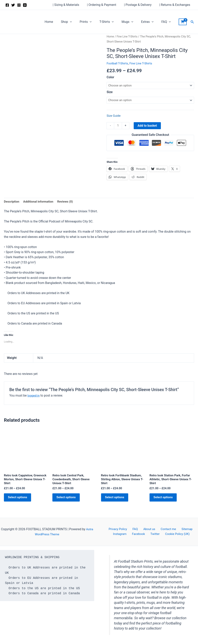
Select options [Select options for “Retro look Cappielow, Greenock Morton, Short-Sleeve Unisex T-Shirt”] (20, 500)
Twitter (154, 534)
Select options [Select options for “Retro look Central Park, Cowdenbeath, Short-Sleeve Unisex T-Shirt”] (68, 500)
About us (149, 529)
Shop (75, 22)
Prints (93, 22)
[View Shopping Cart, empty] (183, 22)
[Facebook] (7, 5)
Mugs (131, 22)
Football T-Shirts (118, 63)
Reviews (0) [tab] (68, 203)
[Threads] (25, 5)
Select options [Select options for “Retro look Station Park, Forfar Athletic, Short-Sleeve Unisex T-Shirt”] (165, 500)
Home (59, 22)
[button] (192, 22)
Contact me (166, 529)
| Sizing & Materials (71, 5)
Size (110, 92)
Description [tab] (12, 203)
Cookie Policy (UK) (175, 534)
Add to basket (148, 126)
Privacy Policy (121, 529)
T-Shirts (112, 22)
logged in (34, 397)
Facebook (139, 534)
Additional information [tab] (40, 203)
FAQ (167, 22)
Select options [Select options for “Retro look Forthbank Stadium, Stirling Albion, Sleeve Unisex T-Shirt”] (117, 500)
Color (110, 77)
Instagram (123, 534)
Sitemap (183, 529)
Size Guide (114, 116)
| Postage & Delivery (140, 5)
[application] (79, 22)
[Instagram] (19, 5)
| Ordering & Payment (105, 5)
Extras (150, 22)
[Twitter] (13, 5)
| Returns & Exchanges (176, 5)
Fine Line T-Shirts (128, 36)
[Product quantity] (118, 126)
